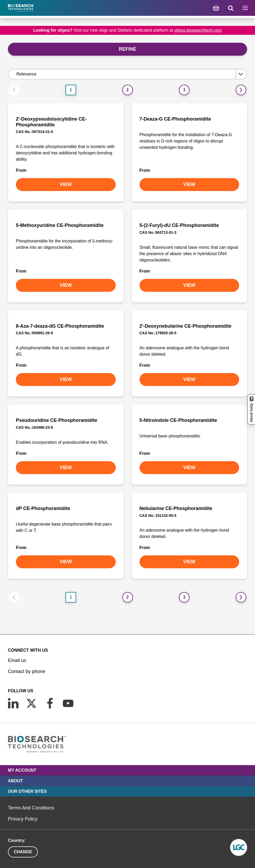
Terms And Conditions (31, 808)
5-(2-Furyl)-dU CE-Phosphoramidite (179, 225)
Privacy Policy (23, 819)
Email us (17, 660)
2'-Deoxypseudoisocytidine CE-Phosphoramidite (51, 122)
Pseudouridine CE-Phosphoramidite (57, 420)
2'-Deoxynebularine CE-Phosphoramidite (186, 326)
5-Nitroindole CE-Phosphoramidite (178, 420)
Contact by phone (27, 671)
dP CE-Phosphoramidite (43, 508)
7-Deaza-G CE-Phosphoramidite (175, 119)
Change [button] (23, 852)
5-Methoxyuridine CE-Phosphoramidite (60, 225)
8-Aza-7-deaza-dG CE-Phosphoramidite (60, 326)
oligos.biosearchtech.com (198, 30)
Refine (127, 49)
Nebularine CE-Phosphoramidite (176, 508)
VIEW (66, 184)
